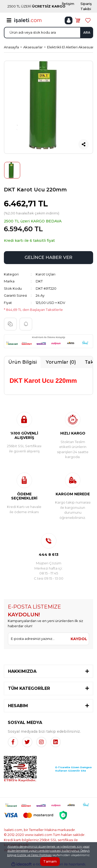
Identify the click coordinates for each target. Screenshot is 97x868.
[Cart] (78, 20)
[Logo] (28, 20)
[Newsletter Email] (39, 639)
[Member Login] (69, 20)
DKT (39, 281)
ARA (87, 32)
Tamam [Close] (50, 861)
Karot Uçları (46, 274)
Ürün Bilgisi (23, 362)
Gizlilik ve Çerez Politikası (34, 855)
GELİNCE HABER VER (48, 257)
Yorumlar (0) (61, 362)
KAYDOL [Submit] (79, 639)
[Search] (48, 33)
